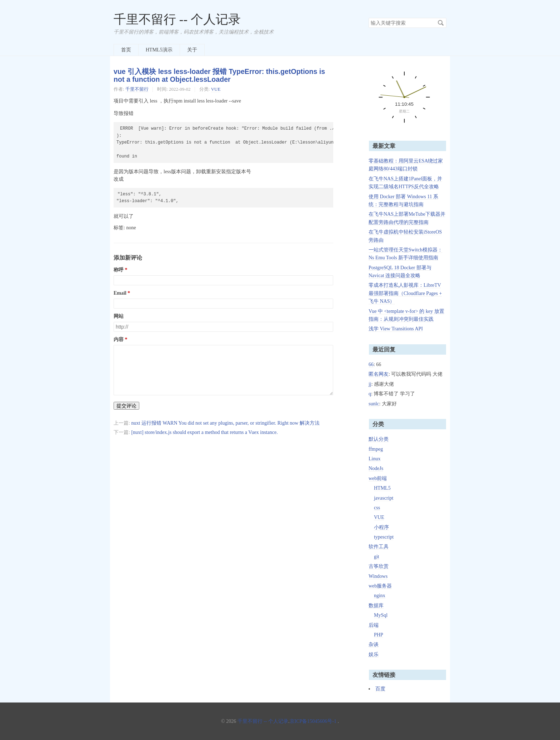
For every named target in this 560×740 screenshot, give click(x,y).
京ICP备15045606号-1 (313, 721)
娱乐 (374, 654)
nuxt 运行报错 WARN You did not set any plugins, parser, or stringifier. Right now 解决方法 (225, 423)
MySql (381, 615)
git (377, 557)
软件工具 (379, 547)
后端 (374, 625)
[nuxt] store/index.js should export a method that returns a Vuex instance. (204, 432)
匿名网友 (379, 374)
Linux (374, 459)
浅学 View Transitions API (396, 329)
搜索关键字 (368, 18)
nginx (380, 596)
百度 (380, 689)
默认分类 (379, 439)
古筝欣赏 (379, 566)
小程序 (381, 527)
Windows (378, 576)
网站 (119, 316)
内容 (119, 339)
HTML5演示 (159, 50)
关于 (192, 50)
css (377, 508)
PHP (379, 635)
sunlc (374, 404)
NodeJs (376, 468)
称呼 (119, 270)
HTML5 (382, 488)
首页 (126, 50)
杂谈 (374, 644)
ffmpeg (376, 449)
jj (370, 384)
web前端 (378, 478)
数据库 (376, 606)
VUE (216, 89)
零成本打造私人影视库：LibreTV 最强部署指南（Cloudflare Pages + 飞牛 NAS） (405, 293)
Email (120, 293)
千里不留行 (137, 89)
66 (371, 364)
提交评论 (126, 406)
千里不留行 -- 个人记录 (177, 19)
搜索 (441, 23)
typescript (384, 537)
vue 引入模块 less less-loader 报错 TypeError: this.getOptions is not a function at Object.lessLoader (219, 76)
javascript (384, 498)
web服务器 (380, 586)
